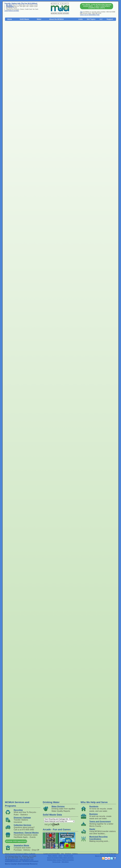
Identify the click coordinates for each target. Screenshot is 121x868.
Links (81, 19)
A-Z (101, 19)
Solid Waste (24, 19)
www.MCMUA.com (27, 859)
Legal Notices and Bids (12, 11)
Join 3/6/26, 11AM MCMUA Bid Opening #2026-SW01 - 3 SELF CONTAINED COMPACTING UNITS (97, 6)
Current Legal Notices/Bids (52, 853)
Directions (68, 853)
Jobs (62, 853)
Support (110, 19)
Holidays (75, 853)
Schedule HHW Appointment (16, 841)
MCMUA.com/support (30, 861)
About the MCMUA (56, 19)
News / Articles (53, 856)
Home (10, 19)
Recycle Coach (68, 856)
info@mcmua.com (12, 859)
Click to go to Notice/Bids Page (90, 15)
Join (81, 12)
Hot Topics (91, 19)
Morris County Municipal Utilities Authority (20, 854)
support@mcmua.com (13, 861)
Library (60, 856)
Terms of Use (56, 862)
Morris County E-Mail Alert (108, 853)
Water (39, 19)
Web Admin (65, 862)
